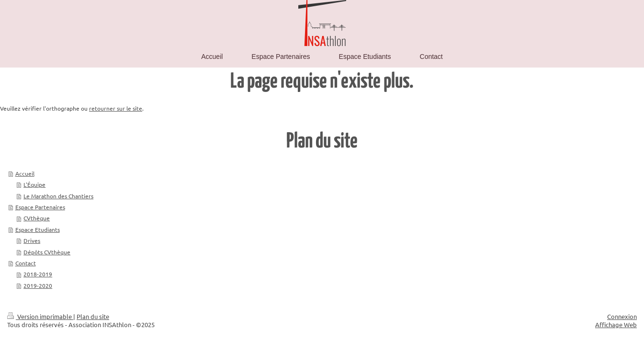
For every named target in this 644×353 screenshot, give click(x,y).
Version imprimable (40, 316)
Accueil (25, 173)
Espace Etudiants (38, 229)
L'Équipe (34, 184)
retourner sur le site (116, 108)
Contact (26, 263)
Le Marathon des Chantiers (58, 196)
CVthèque (37, 218)
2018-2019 (38, 274)
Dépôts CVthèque (47, 252)
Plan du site (93, 316)
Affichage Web (616, 325)
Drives (32, 240)
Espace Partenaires (40, 207)
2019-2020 (38, 285)
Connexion (622, 316)
